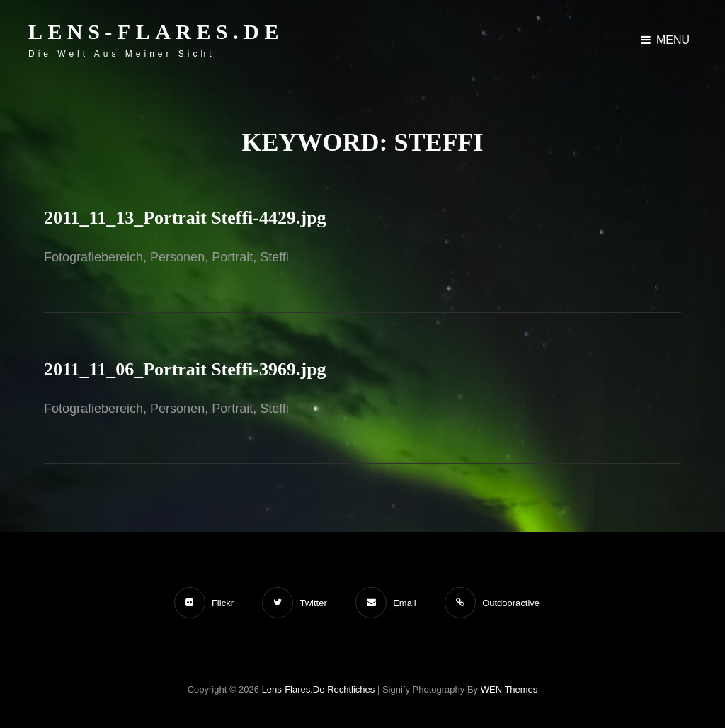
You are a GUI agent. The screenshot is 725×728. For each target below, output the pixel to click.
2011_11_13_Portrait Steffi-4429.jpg (185, 218)
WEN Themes (509, 689)
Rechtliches (351, 689)
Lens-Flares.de (156, 32)
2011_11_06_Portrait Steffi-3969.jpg (185, 369)
